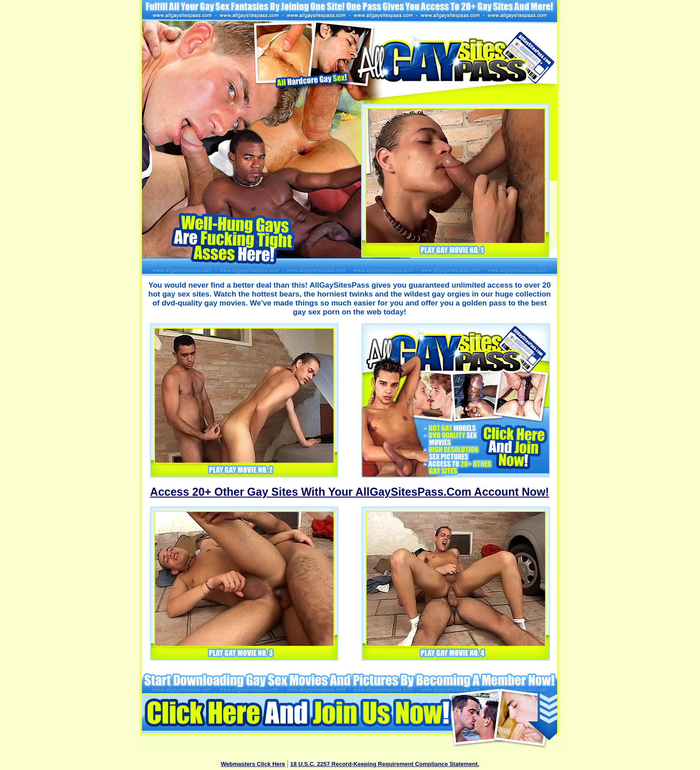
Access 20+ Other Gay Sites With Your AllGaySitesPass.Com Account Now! (350, 492)
